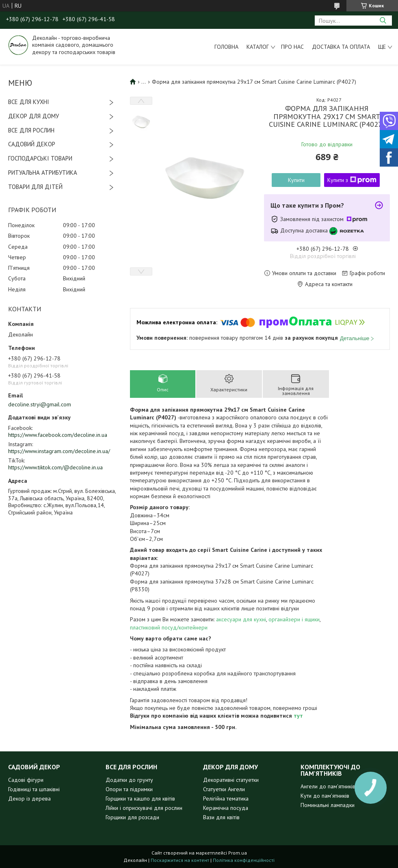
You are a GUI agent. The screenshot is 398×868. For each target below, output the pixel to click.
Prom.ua (238, 853)
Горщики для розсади (132, 817)
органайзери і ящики (294, 619)
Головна (226, 47)
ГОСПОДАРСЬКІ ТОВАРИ (40, 158)
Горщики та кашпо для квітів (140, 799)
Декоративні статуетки (231, 780)
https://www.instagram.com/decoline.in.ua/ (59, 451)
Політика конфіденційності (244, 860)
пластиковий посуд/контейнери (169, 627)
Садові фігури (26, 780)
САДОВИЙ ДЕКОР (32, 144)
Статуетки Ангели (224, 789)
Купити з (352, 180)
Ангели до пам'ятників (328, 786)
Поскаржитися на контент (180, 860)
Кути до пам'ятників (325, 796)
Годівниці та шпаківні (34, 789)
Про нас (292, 47)
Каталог (258, 47)
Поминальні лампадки (328, 805)
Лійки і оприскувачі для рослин (144, 808)
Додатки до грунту (129, 780)
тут (298, 716)
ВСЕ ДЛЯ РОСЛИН (31, 130)
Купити (296, 180)
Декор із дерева (29, 799)
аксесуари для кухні (241, 619)
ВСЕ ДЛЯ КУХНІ (29, 102)
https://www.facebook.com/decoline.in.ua (58, 435)
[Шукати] (383, 21)
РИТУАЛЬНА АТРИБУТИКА (43, 173)
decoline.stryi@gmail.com (40, 404)
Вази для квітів (221, 817)
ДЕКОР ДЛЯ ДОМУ (34, 116)
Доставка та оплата (341, 47)
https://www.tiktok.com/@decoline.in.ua (55, 467)
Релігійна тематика (226, 799)
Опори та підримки (129, 789)
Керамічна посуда (226, 808)
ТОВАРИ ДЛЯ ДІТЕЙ (35, 187)
